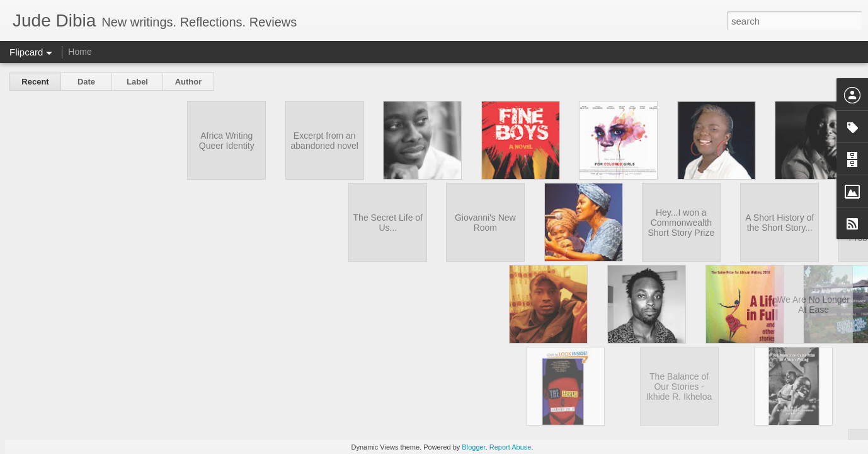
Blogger (473, 447)
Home (80, 52)
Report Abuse (511, 447)
